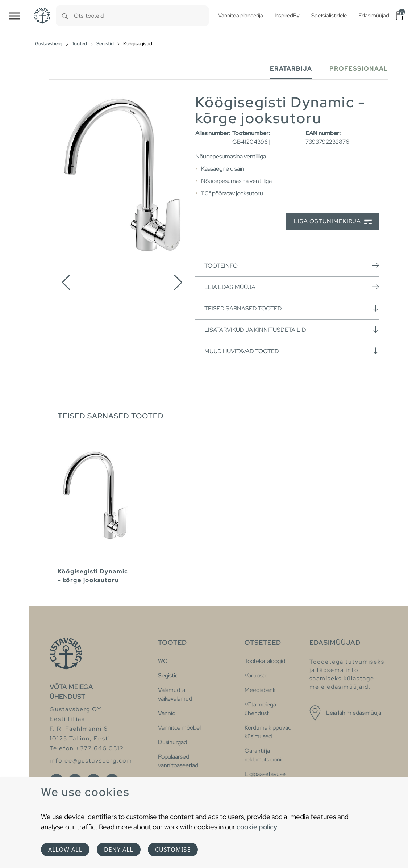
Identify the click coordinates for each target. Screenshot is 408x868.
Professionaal (359, 69)
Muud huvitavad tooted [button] (292, 351)
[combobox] (141, 16)
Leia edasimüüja (292, 287)
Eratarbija (291, 69)
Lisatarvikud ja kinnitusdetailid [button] (292, 330)
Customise (173, 850)
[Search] (65, 16)
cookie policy (257, 827)
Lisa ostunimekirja (333, 222)
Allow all (65, 850)
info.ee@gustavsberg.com (91, 761)
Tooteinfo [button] (292, 266)
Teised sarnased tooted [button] (292, 308)
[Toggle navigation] (14, 16)
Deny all (119, 850)
